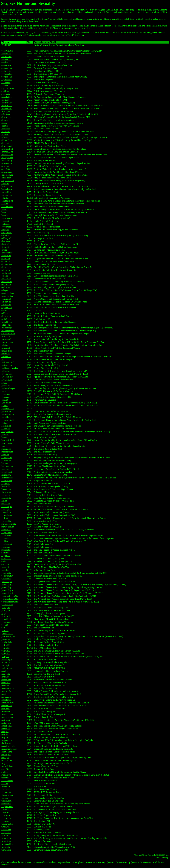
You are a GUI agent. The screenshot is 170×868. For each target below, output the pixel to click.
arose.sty (5, 166)
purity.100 (6, 645)
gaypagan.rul (7, 380)
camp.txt (5, 230)
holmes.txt (6, 429)
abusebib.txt (7, 109)
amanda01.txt (7, 149)
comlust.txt (6, 273)
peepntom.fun (7, 576)
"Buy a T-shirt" (67, 35)
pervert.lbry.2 (7, 587)
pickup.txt (6, 610)
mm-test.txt (6, 530)
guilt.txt (5, 423)
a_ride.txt (5, 91)
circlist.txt (6, 258)
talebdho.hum (7, 781)
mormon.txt (6, 538)
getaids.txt (6, 391)
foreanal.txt (6, 357)
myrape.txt (6, 550)
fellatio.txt (6, 345)
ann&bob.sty (7, 160)
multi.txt (5, 541)
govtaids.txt (6, 417)
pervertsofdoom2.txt (10, 596)
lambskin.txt (7, 472)
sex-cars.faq (6, 691)
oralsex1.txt (6, 558)
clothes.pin (6, 267)
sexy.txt (5, 737)
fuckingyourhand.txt (10, 368)
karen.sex (5, 469)
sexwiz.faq (6, 729)
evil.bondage (7, 328)
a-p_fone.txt (7, 80)
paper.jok (5, 567)
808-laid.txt (6, 59)
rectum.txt (6, 662)
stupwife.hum (7, 766)
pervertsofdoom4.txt (10, 602)
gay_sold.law (7, 377)
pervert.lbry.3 (7, 590)
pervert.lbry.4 (7, 593)
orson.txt (5, 564)
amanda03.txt (7, 155)
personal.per (7, 582)
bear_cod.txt (7, 186)
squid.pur (5, 758)
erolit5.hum (6, 319)
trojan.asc (5, 812)
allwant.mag (7, 146)
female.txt (6, 348)
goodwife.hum (8, 408)
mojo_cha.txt (7, 533)
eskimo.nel (6, 325)
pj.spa (4, 613)
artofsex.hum (7, 172)
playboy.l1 (6, 616)
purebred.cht (7, 642)
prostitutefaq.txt (8, 636)
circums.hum (7, 264)
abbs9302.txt (7, 106)
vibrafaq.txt (6, 821)
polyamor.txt (7, 622)
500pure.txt (6, 54)
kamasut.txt (6, 463)
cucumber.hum (8, 293)
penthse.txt (6, 579)
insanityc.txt (7, 458)
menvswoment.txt (9, 524)
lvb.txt (4, 501)
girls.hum (5, 397)
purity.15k (6, 648)
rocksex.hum (7, 668)
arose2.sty (6, 169)
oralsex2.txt (6, 561)
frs (3, 359)
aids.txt (5, 126)
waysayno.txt (7, 824)
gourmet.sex (7, 411)
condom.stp (6, 279)
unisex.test (6, 815)
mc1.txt (5, 518)
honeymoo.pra (7, 432)
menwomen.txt (8, 527)
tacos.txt (5, 778)
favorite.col (6, 339)
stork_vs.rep (7, 760)
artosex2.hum (7, 175)
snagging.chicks (8, 746)
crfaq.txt (5, 290)
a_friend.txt (6, 85)
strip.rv (4, 763)
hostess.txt (6, 437)
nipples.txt (6, 556)
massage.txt (6, 509)
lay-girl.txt (6, 483)
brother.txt (6, 224)
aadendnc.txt (7, 103)
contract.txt (6, 284)
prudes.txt (6, 639)
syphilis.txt (6, 775)
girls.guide (6, 394)
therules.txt (6, 792)
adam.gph (6, 111)
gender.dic (6, 385)
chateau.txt (6, 241)
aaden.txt (5, 100)
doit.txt (4, 310)
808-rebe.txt (7, 71)
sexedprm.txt (7, 706)
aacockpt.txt (7, 97)
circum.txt (6, 261)
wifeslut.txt (6, 838)
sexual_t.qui (7, 726)
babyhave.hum (8, 181)
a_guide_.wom (8, 88)
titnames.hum (7, 795)
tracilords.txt (7, 809)
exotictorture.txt (8, 333)
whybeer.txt (6, 833)
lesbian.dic (6, 486)
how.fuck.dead (8, 440)
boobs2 (4, 212)
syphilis (5, 772)
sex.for (4, 694)
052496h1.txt (7, 51)
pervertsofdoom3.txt (10, 599)
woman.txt (6, 847)
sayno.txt (5, 677)
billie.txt (5, 198)
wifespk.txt (6, 841)
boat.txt (5, 204)
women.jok (6, 850)
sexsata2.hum (7, 714)
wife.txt (5, 835)
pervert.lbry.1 (7, 584)
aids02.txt (6, 129)
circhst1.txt (6, 256)
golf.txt (5, 406)
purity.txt (5, 657)
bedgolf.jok (6, 192)
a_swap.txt (6, 94)
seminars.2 (6, 683)
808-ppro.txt (7, 68)
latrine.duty (6, 475)
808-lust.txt (6, 62)
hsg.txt (4, 446)
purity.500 (6, 654)
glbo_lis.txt (6, 403)
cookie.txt (6, 287)
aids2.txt (5, 134)
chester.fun (6, 244)
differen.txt (6, 305)
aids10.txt (6, 132)
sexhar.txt (5, 708)
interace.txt (6, 460)
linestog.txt (6, 492)
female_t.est (7, 351)
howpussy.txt (7, 443)
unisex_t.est (6, 818)
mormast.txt (6, 535)
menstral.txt (6, 521)
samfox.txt (6, 674)
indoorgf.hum (7, 452)
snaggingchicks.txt (9, 749)
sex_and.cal (6, 697)
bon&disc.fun (7, 207)
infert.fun (5, 455)
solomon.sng (7, 752)
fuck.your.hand (8, 362)
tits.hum (5, 798)
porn (3, 628)
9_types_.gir (7, 77)
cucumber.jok (7, 296)
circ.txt (4, 250)
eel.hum (5, 313)
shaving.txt (6, 743)
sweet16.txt (6, 769)
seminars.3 (6, 685)
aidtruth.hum (7, 140)
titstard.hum (6, 801)
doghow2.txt (7, 308)
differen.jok (6, 302)
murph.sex (6, 547)
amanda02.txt (7, 152)
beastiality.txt (7, 189)
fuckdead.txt (7, 365)
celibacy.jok (6, 238)
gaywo (4, 383)
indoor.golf (6, 449)
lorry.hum (6, 495)
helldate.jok (6, 426)
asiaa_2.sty (6, 178)
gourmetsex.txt (8, 414)
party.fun (5, 570)
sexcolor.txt (6, 700)
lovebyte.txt (6, 498)
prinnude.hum (7, 633)
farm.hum (6, 336)
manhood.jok (7, 507)
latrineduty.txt (7, 478)
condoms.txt (7, 282)
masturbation (7, 515)
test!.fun (5, 783)
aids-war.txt (6, 117)
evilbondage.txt (8, 331)
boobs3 (4, 215)
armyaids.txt (7, 163)
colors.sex (6, 270)
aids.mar (5, 120)
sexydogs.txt (7, 740)
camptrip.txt (7, 233)
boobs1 (4, 209)
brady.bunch (7, 218)
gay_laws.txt (7, 374)
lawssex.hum (7, 481)
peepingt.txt (6, 573)
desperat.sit (6, 299)
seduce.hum (6, 680)
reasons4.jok (7, 659)
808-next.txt (7, 65)
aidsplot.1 (6, 137)
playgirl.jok (6, 619)
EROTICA (6, 45)
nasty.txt (5, 553)
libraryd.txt (6, 489)
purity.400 (6, 651)
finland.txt (6, 354)
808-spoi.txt (6, 74)
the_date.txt (6, 789)
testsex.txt (6, 786)
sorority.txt (6, 755)
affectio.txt (6, 114)
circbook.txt (6, 253)
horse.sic (5, 434)
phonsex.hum (7, 605)
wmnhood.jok (7, 844)
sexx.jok (5, 732)
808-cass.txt (6, 57)
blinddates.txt (7, 201)
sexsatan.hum (7, 717)
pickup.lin (6, 608)
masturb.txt (6, 512)
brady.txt (5, 221)
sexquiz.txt (6, 711)
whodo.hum (6, 830)
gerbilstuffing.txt (8, 388)
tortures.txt (6, 804)
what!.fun (5, 827)
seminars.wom (8, 688)
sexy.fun (5, 734)
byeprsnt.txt (6, 227)
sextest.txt (6, 720)
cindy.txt (5, 247)
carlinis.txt (6, 235)
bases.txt (5, 183)
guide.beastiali (8, 420)
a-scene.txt (6, 83)
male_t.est (6, 504)
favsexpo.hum (7, 342)
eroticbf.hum (7, 322)
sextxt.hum (6, 723)
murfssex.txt (7, 544)
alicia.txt (5, 143)
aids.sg (4, 123)
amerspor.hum (7, 158)
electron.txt (6, 316)
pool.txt (5, 625)
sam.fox (5, 671)
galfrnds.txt (6, 371)
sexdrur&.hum (8, 703)
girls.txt (5, 400)
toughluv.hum (7, 807)
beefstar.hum (7, 195)
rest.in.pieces (7, 665)
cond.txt (5, 276)
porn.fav (5, 631)
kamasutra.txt (7, 466)
